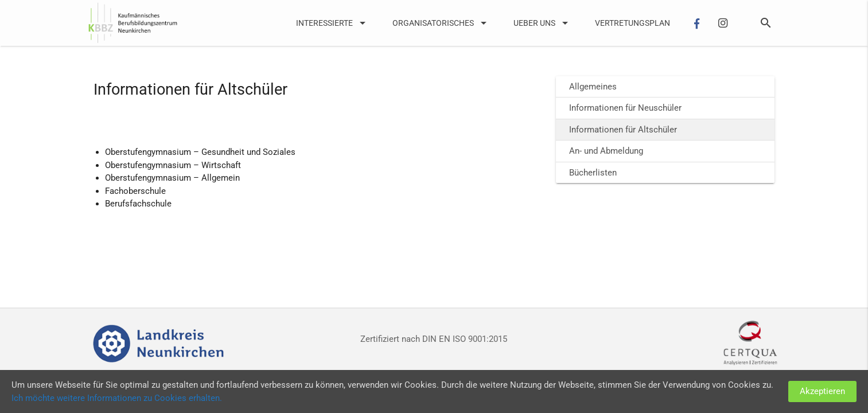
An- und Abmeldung (606, 151)
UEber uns (543, 23)
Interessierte (333, 23)
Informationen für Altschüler (623, 130)
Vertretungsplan (632, 23)
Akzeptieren (822, 391)
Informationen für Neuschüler (625, 108)
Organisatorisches (441, 23)
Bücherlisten (593, 173)
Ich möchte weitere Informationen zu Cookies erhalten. (117, 398)
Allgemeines (593, 87)
